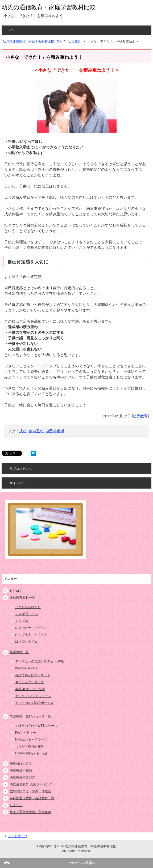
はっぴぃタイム (26, 642)
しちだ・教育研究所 (30, 746)
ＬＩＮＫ (16, 805)
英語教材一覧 (19, 652)
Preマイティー (26, 733)
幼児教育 (140, 416)
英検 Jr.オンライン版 (30, 689)
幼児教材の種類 (21, 771)
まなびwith (23, 621)
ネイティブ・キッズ (30, 682)
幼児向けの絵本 (21, 764)
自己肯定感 (55, 431)
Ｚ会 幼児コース (27, 614)
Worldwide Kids (26, 668)
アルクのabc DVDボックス (34, 703)
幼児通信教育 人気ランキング (31, 784)
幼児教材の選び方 (22, 777)
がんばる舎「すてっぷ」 (33, 635)
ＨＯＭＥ (16, 591)
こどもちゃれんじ (28, 607)
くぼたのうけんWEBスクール (36, 726)
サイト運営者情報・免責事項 (30, 812)
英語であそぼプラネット (33, 675)
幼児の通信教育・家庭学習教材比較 (49, 7)
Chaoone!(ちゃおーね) (31, 753)
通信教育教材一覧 (22, 598)
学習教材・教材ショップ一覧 (30, 716)
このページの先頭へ (81, 863)
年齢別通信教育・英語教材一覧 (32, 798)
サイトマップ (18, 836)
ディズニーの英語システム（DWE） (41, 661)
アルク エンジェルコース (33, 696)
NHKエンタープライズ (31, 739)
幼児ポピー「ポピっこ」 (33, 628)
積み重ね (36, 431)
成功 (23, 431)
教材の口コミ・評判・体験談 (30, 791)
